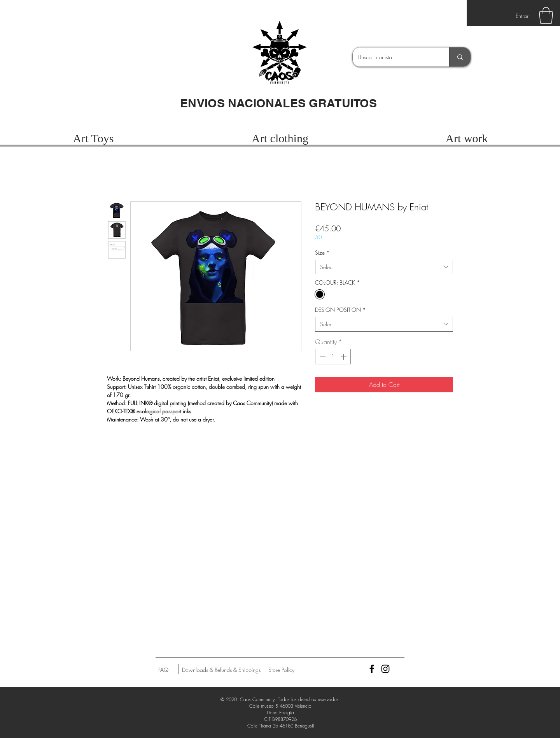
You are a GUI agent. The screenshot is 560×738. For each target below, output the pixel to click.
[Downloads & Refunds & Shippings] (221, 670)
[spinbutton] (333, 357)
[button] (546, 15)
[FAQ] (163, 670)
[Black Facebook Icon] (372, 669)
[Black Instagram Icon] (385, 669)
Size (322, 253)
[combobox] (384, 267)
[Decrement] (322, 357)
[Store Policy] (281, 670)
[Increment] (344, 357)
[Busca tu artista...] (395, 57)
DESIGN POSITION (340, 310)
